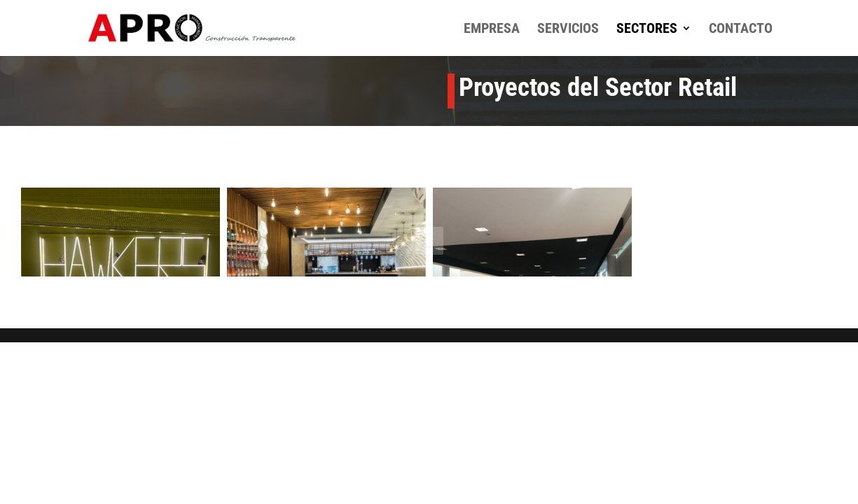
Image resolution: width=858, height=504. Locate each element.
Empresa (492, 30)
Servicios (568, 30)
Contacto (741, 30)
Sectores (647, 30)
